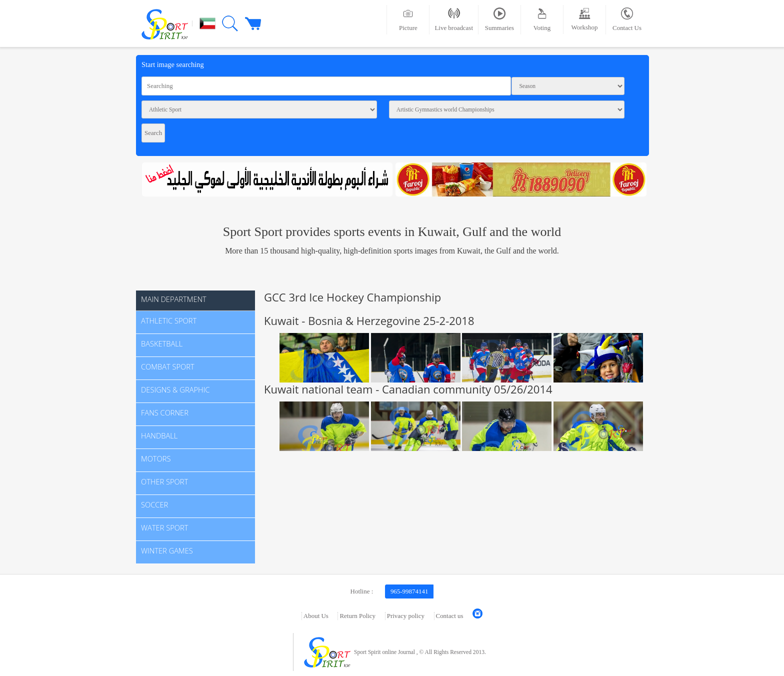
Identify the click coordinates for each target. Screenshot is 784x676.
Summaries (499, 19)
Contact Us (627, 19)
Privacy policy (406, 616)
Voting (542, 19)
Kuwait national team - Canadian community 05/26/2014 (408, 389)
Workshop (585, 19)
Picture (408, 19)
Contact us (450, 616)
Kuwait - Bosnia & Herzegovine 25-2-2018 (369, 320)
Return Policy (357, 616)
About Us (316, 616)
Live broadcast (454, 19)
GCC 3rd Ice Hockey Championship (352, 297)
